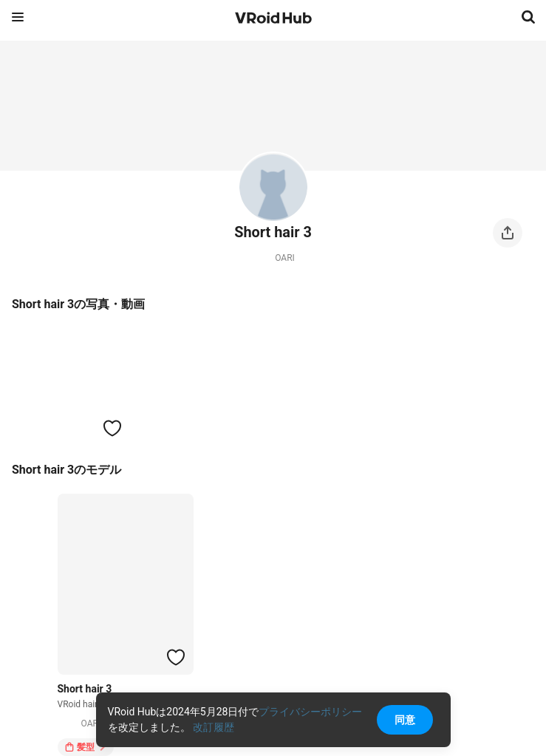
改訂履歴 (214, 727)
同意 (405, 720)
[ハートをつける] (112, 428)
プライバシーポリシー (310, 712)
